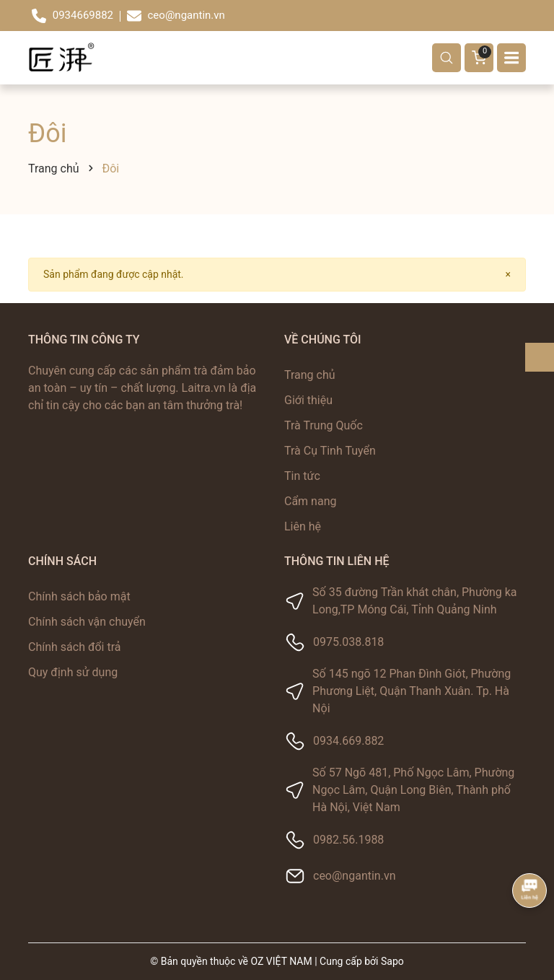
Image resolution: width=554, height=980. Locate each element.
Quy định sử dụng (73, 672)
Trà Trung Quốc (324, 425)
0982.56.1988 (348, 840)
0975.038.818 (348, 642)
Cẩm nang (310, 501)
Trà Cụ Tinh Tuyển (330, 451)
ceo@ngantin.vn (354, 876)
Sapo (392, 961)
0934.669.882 (348, 741)
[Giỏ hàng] (479, 58)
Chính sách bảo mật (79, 596)
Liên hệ (303, 526)
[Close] (508, 275)
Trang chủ (310, 375)
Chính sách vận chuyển (87, 622)
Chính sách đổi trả (75, 647)
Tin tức (302, 476)
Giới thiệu (308, 400)
